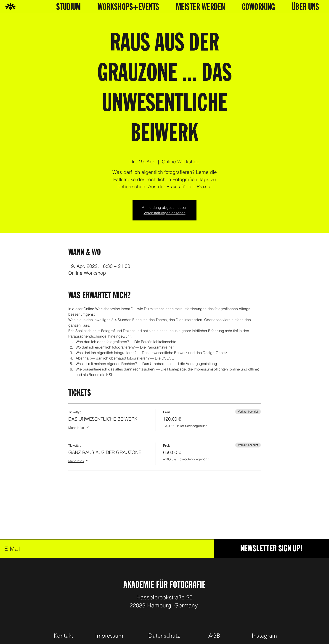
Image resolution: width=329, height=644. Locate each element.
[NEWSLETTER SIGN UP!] (271, 549)
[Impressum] (109, 636)
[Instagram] (264, 636)
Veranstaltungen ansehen (165, 213)
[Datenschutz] (164, 636)
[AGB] (214, 636)
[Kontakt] (63, 636)
